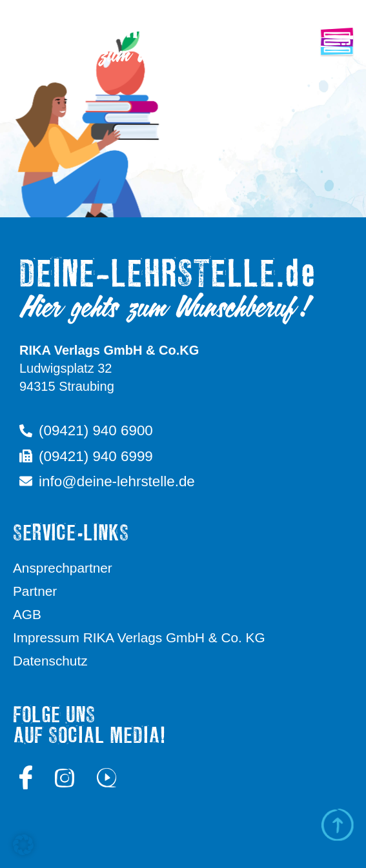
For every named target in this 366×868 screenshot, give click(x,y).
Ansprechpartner (63, 568)
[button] (23, 845)
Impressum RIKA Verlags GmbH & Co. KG (139, 637)
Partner (35, 591)
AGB (27, 614)
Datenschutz (50, 661)
